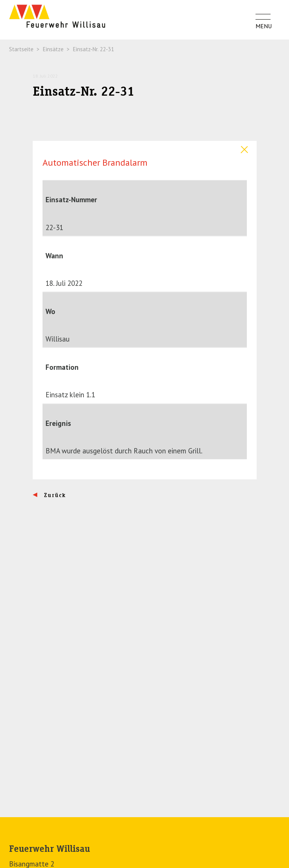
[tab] (145, 148)
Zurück (54, 495)
